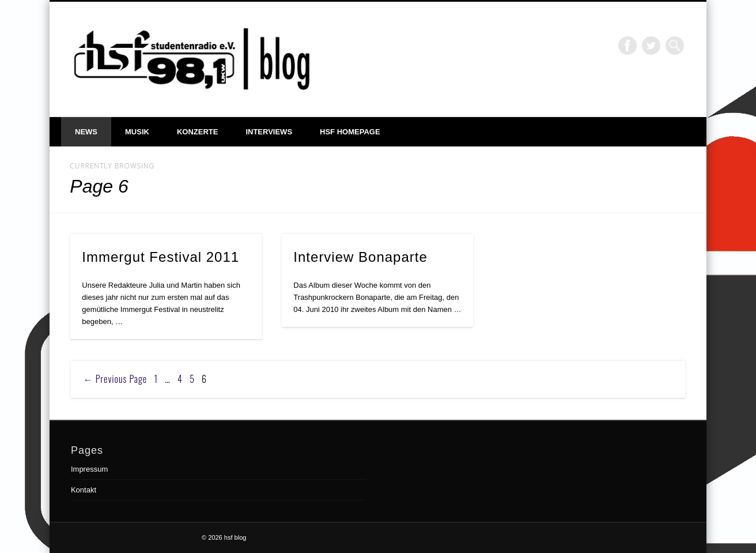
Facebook (628, 46)
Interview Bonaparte (360, 257)
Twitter (651, 46)
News (86, 132)
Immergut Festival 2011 (160, 257)
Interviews (269, 132)
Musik (137, 132)
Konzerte (198, 132)
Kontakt (84, 490)
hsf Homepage (350, 132)
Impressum (89, 469)
